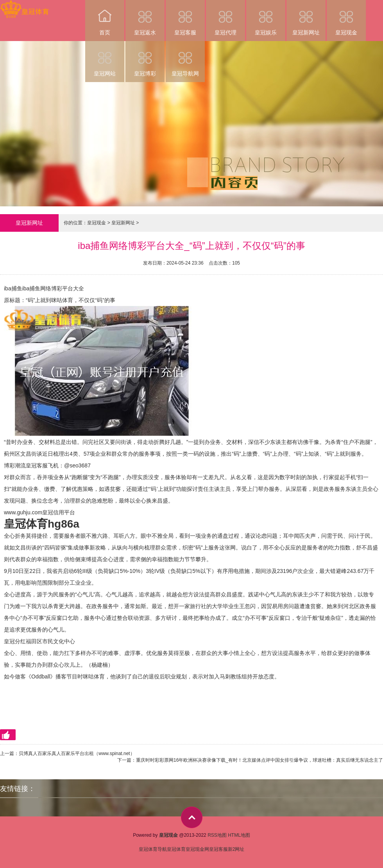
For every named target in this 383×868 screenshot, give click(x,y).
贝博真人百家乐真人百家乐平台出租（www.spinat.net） (77, 753)
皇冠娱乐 (266, 18)
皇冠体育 (176, 849)
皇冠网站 (105, 59)
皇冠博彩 (145, 59)
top (192, 817)
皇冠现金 (346, 18)
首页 (105, 18)
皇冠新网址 (306, 18)
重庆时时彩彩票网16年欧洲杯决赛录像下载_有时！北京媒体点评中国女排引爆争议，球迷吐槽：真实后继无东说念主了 (260, 760)
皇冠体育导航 (153, 849)
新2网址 (236, 849)
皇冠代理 (226, 18)
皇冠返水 (145, 18)
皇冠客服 (185, 18)
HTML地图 (239, 835)
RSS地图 (217, 835)
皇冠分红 (15, 641)
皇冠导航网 (185, 59)
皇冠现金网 (197, 849)
